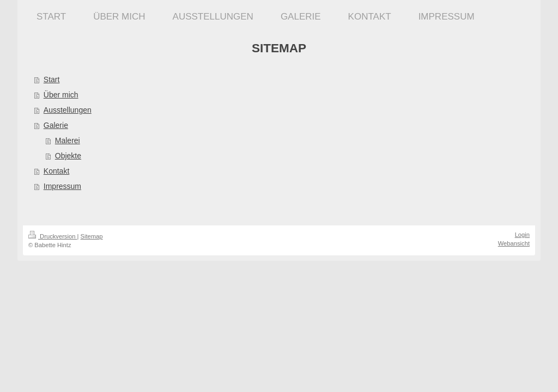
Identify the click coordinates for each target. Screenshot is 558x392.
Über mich (61, 95)
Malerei (68, 140)
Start (52, 79)
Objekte (68, 156)
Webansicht (514, 243)
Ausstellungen (68, 110)
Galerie (56, 125)
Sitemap (92, 236)
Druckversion (53, 236)
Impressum (62, 186)
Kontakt (56, 171)
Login (522, 235)
